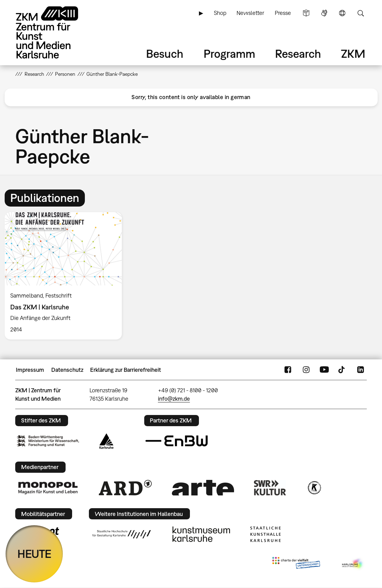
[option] (66, 276)
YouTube (324, 370)
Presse (283, 13)
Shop (220, 13)
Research (298, 54)
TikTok (342, 370)
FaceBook (288, 370)
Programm (229, 54)
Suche (361, 13)
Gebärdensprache (324, 13)
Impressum (30, 370)
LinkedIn (361, 370)
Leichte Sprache (306, 13)
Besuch (165, 54)
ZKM (353, 54)
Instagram (306, 370)
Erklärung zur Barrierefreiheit (126, 370)
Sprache (342, 13)
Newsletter (250, 13)
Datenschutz (67, 370)
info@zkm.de (174, 399)
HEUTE (34, 554)
